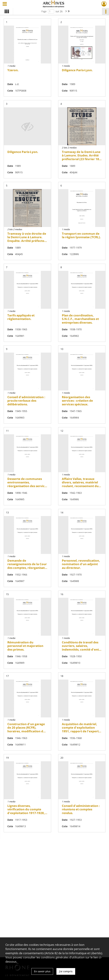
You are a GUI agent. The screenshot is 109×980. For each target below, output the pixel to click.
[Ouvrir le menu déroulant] (5, 4)
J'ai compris (66, 971)
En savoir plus (42, 971)
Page (44, 11)
